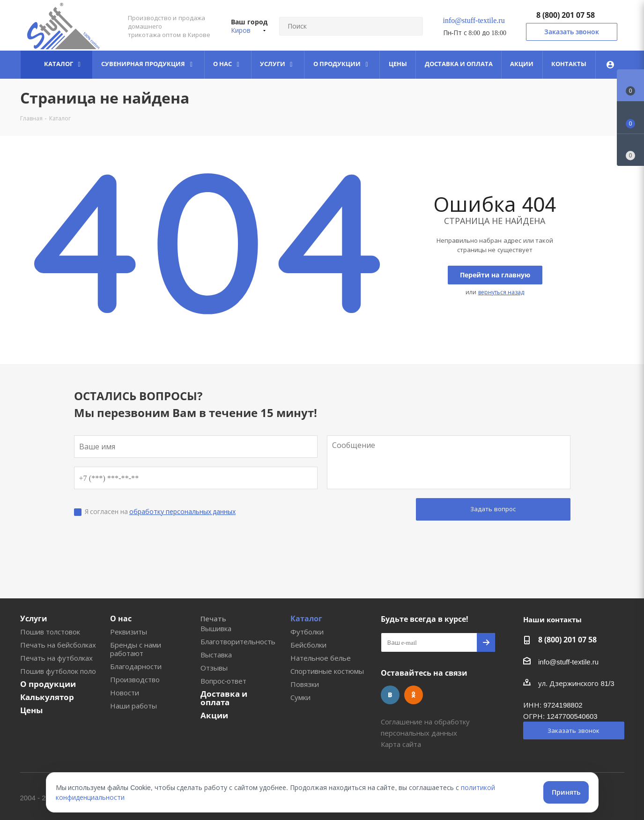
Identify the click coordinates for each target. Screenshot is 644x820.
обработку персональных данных (182, 511)
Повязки (305, 684)
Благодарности (136, 666)
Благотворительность (238, 641)
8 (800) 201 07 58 (566, 15)
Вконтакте (390, 695)
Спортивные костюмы (327, 671)
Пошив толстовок (50, 632)
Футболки (307, 632)
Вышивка (216, 628)
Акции (214, 716)
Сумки (300, 697)
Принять (566, 792)
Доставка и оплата (224, 698)
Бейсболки (308, 645)
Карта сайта (401, 744)
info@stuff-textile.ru (474, 20)
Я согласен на (160, 511)
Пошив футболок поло (58, 671)
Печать (213, 619)
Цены (31, 710)
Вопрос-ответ (224, 681)
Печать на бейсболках (58, 645)
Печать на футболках (56, 658)
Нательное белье (321, 658)
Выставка (216, 655)
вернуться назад (501, 292)
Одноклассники (414, 695)
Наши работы (133, 706)
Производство (135, 679)
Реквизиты (129, 632)
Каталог (306, 619)
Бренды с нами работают (136, 649)
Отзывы (214, 668)
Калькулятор (47, 697)
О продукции (48, 684)
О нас (121, 619)
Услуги (34, 619)
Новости (125, 693)
